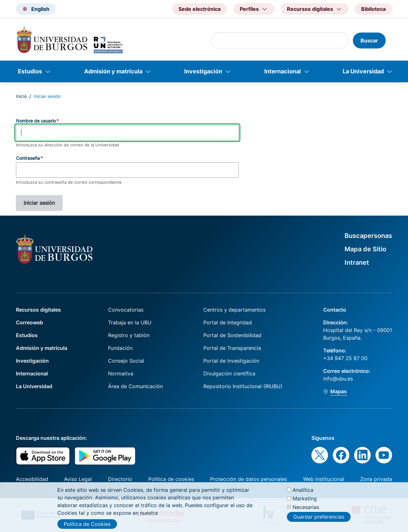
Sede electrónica (200, 9)
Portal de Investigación (231, 361)
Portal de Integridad (228, 322)
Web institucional (324, 479)
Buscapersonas (368, 236)
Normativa (121, 373)
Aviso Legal (78, 479)
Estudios (30, 71)
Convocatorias (126, 310)
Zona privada (376, 479)
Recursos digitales (38, 310)
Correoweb (29, 322)
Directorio (120, 479)
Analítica (303, 493)
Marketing (305, 502)
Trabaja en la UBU (130, 322)
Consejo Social (126, 361)
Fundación (120, 348)
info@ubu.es (338, 379)
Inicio (21, 96)
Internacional (283, 71)
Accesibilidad (32, 479)
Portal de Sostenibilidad (232, 335)
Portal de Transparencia (232, 348)
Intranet (357, 262)
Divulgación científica (229, 373)
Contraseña (28, 158)
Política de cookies (171, 479)
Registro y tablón (129, 335)
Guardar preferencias (319, 521)
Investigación (203, 71)
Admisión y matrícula (113, 71)
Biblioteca (373, 9)
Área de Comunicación (135, 386)
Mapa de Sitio (365, 249)
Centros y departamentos (234, 310)
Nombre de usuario (36, 121)
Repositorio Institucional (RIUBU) (243, 386)
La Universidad (363, 71)
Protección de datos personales (248, 479)
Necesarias (306, 511)
